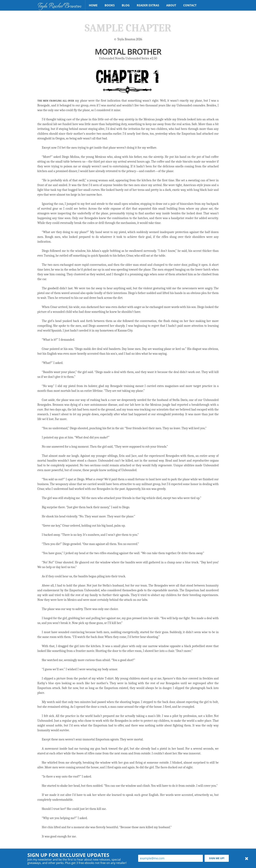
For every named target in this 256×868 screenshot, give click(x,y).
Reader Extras (148, 5)
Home (93, 5)
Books (110, 5)
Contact (190, 5)
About (171, 5)
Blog (126, 5)
